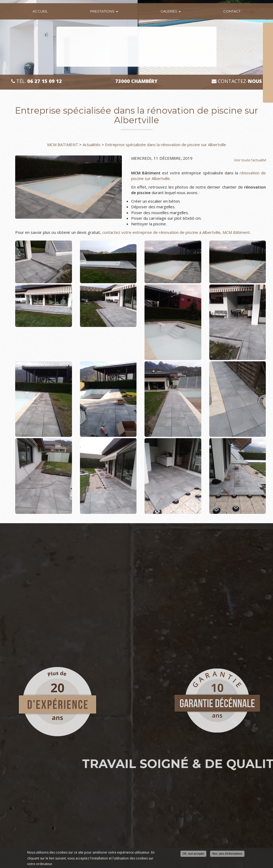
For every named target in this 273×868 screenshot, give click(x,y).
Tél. (37, 81)
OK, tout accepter (194, 854)
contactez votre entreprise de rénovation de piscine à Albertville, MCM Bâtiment (176, 232)
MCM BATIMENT (63, 145)
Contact (232, 11)
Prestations (104, 11)
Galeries (171, 11)
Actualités (92, 145)
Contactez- (237, 81)
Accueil (40, 11)
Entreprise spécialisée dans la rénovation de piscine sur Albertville (166, 145)
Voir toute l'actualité (250, 160)
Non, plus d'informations (227, 854)
